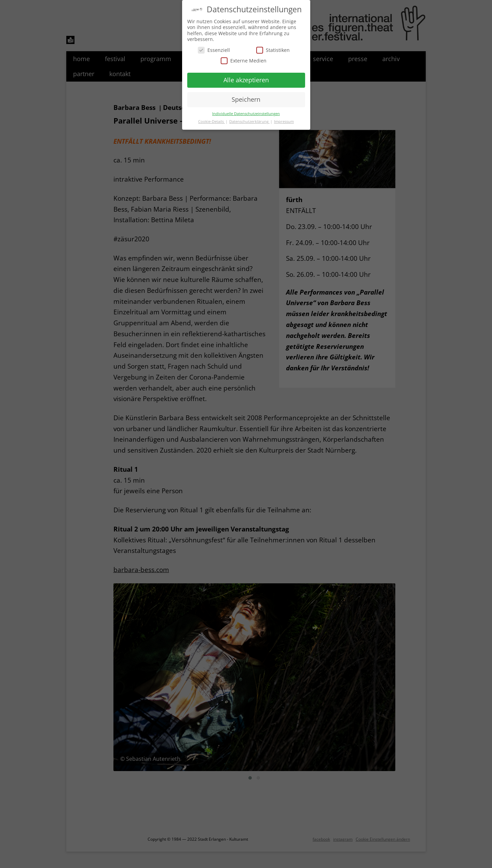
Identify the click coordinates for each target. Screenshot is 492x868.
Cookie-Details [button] (211, 120)
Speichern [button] (246, 98)
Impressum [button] (284, 120)
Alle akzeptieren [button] (246, 78)
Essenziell (214, 48)
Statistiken (273, 48)
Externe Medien (244, 59)
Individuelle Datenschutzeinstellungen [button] (246, 112)
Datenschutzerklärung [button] (249, 120)
